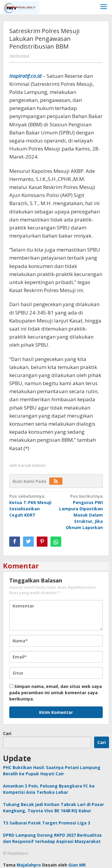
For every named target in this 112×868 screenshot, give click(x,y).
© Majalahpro (16, 853)
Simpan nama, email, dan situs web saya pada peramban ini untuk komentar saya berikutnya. (56, 693)
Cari (7, 733)
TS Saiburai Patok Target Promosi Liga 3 (47, 823)
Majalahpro (29, 865)
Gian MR (77, 865)
